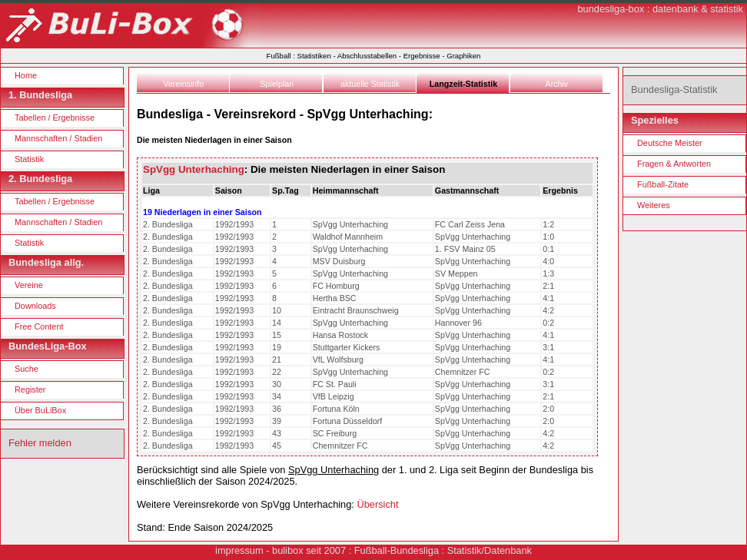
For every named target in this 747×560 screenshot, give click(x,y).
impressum (239, 550)
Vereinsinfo (183, 84)
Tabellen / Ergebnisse (55, 118)
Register (30, 389)
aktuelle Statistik (370, 84)
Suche (27, 369)
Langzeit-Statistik (463, 84)
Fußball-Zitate (663, 184)
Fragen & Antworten (674, 164)
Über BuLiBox (40, 410)
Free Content (39, 326)
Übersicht (377, 504)
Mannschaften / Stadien (58, 138)
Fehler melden (40, 443)
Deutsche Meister (670, 143)
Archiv (557, 84)
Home (26, 75)
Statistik (29, 159)
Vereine (29, 285)
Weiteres (654, 205)
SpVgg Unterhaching (194, 169)
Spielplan (277, 84)
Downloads (35, 306)
